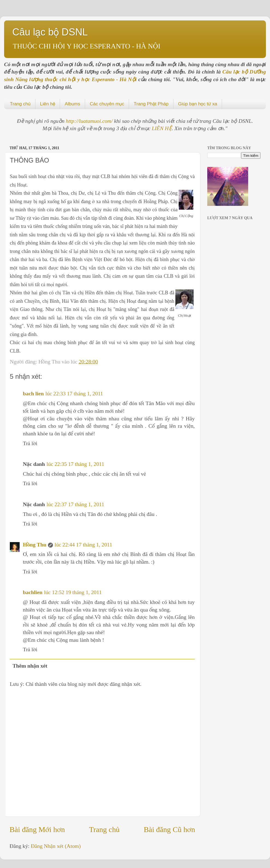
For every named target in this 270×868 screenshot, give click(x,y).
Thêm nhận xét (30, 666)
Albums (72, 104)
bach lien (33, 393)
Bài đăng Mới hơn (37, 829)
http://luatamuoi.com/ (90, 121)
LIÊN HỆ (162, 128)
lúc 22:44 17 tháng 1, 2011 (83, 545)
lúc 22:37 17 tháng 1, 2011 (75, 504)
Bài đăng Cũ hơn (169, 829)
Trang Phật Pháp (151, 104)
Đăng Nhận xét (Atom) (56, 846)
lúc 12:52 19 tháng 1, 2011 (73, 592)
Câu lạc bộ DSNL (50, 32)
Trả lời (30, 443)
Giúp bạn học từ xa (198, 104)
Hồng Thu (35, 545)
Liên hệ (48, 104)
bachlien (33, 592)
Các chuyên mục (107, 104)
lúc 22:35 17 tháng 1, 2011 (75, 464)
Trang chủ (20, 104)
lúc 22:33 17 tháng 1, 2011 (74, 393)
